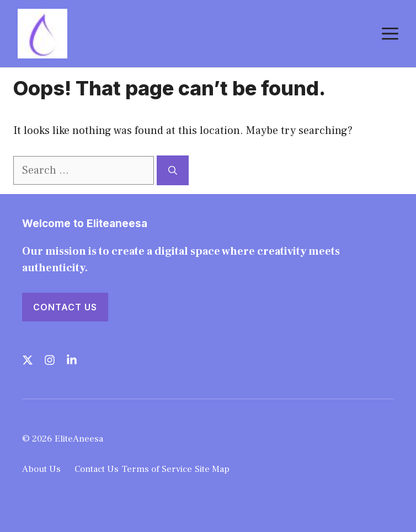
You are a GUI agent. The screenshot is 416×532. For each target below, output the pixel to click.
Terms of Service (157, 469)
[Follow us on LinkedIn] (72, 360)
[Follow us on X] (28, 360)
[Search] (173, 170)
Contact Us (65, 307)
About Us (41, 469)
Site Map (212, 469)
